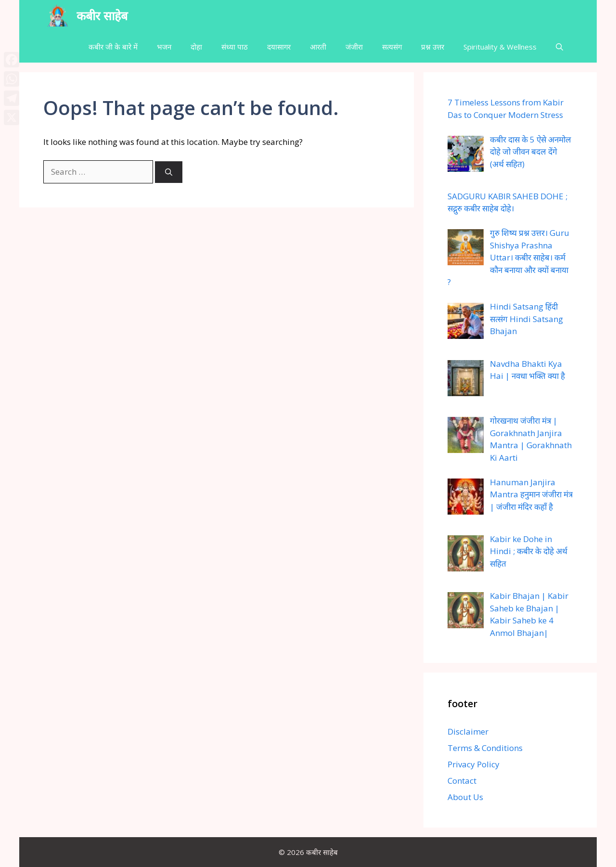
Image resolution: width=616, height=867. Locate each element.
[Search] (169, 172)
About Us (465, 797)
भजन (164, 47)
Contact (462, 781)
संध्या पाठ (235, 47)
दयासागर (279, 47)
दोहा (196, 47)
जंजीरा (354, 47)
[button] (559, 47)
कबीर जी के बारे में (113, 47)
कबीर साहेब (102, 15)
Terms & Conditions (485, 748)
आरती (318, 47)
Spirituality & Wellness (500, 47)
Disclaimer (468, 731)
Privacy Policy (474, 764)
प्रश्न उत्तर (433, 47)
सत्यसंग (392, 47)
